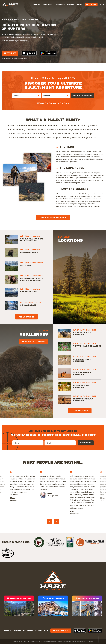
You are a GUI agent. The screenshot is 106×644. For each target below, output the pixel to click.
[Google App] (48, 53)
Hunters (37, 5)
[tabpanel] (53, 486)
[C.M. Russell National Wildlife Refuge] (11, 240)
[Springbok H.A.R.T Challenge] (64, 360)
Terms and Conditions (86, 641)
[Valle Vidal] (11, 266)
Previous (50, 522)
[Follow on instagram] (87, 606)
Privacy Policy (76, 641)
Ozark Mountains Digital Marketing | (61, 641)
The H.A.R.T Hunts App (61, 631)
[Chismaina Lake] (11, 306)
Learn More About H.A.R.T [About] (53, 217)
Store (79, 5)
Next (56, 522)
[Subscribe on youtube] (19, 606)
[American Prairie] (11, 253)
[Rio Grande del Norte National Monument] (11, 279)
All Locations (26, 317)
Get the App (91, 4)
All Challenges (80, 411)
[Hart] (10, 4)
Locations (48, 5)
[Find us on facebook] (53, 606)
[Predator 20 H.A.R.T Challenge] (64, 400)
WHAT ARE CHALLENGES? (33, 342)
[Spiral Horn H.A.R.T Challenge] (64, 373)
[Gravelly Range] (11, 292)
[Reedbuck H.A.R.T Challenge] (64, 386)
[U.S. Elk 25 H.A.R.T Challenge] (64, 333)
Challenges (60, 5)
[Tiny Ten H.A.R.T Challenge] (64, 347)
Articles (71, 5)
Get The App (10, 53)
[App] (80, 631)
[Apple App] (29, 53)
